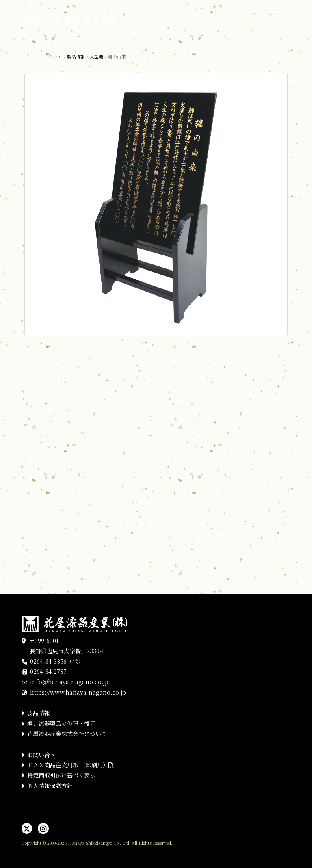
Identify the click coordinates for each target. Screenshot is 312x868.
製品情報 (76, 57)
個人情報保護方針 (50, 786)
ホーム (55, 57)
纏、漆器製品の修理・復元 (61, 723)
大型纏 (96, 57)
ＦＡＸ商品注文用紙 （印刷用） (71, 765)
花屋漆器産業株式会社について (67, 734)
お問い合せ (41, 755)
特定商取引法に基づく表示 (61, 775)
